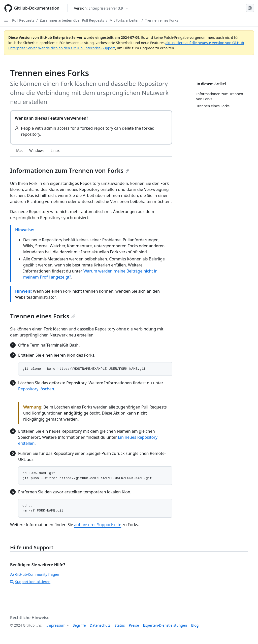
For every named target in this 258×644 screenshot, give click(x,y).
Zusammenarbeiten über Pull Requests (72, 20)
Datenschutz (100, 625)
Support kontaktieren (30, 582)
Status (120, 625)
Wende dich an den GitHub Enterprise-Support (77, 48)
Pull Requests (23, 20)
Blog (195, 625)
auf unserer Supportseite (98, 525)
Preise (134, 625)
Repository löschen (36, 389)
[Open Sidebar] (6, 20)
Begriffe (79, 625)
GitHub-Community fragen (35, 574)
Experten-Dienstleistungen (165, 625)
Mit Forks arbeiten (124, 20)
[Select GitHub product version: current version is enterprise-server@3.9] (101, 8)
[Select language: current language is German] (250, 8)
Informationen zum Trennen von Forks (70, 170)
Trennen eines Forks (162, 20)
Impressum (56, 625)
